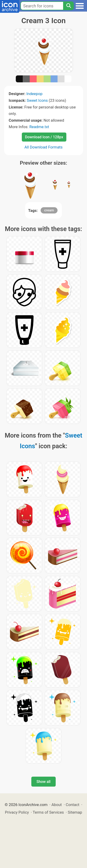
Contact (72, 805)
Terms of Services (48, 812)
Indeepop (35, 94)
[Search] (68, 6)
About (57, 805)
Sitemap (75, 812)
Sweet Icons (37, 100)
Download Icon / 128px (44, 137)
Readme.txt (39, 127)
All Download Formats (43, 147)
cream (49, 210)
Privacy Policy (17, 812)
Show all (43, 782)
